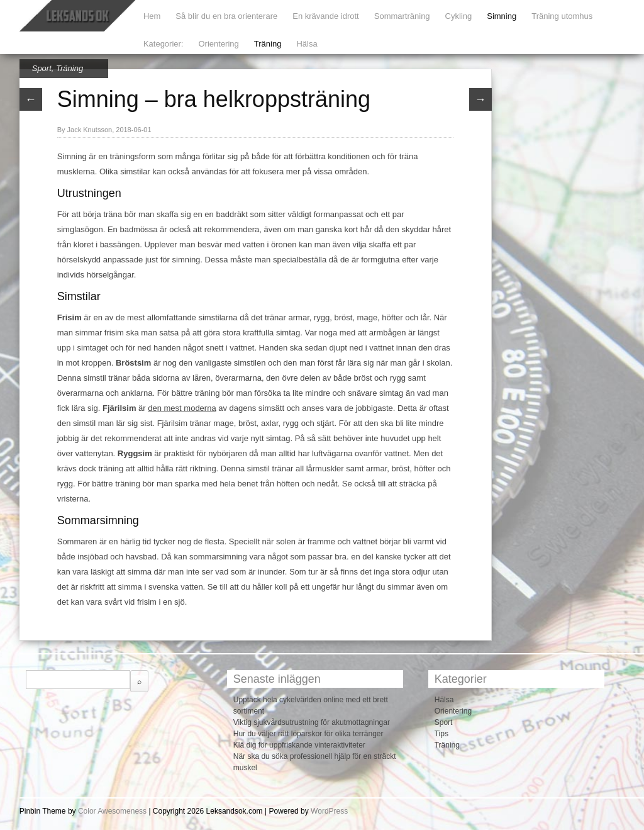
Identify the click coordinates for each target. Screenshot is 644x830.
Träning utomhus (562, 16)
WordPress (329, 811)
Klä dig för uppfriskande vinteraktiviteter (299, 745)
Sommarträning (402, 16)
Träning (268, 44)
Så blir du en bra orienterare (226, 16)
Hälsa (307, 44)
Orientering (218, 44)
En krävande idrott (326, 16)
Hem (152, 16)
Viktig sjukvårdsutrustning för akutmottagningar (312, 722)
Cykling (459, 16)
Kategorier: (164, 44)
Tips (441, 734)
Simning (502, 16)
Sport (42, 68)
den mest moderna (182, 408)
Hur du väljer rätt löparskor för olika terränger (308, 734)
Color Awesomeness (112, 811)
